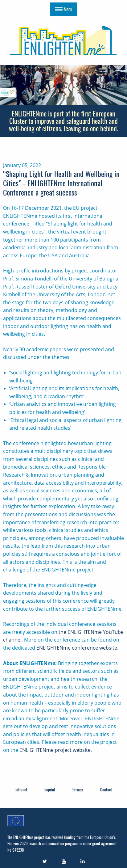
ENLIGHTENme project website (55, 750)
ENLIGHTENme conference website (77, 648)
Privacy (78, 790)
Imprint (50, 790)
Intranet (21, 790)
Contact (106, 790)
